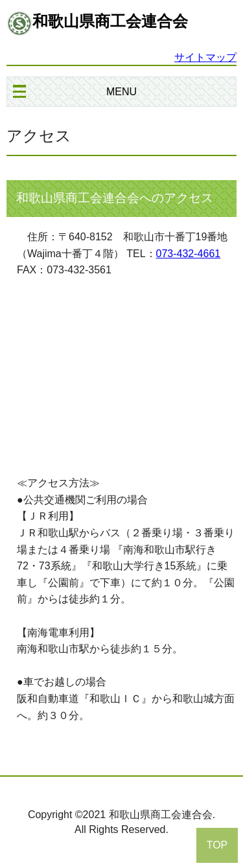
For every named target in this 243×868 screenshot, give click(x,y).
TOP (217, 845)
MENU (121, 92)
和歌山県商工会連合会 (110, 21)
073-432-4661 (189, 254)
